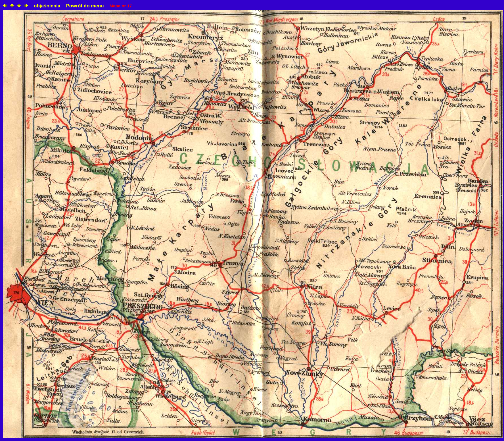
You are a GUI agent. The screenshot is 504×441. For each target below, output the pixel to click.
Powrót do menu (85, 6)
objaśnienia (47, 6)
